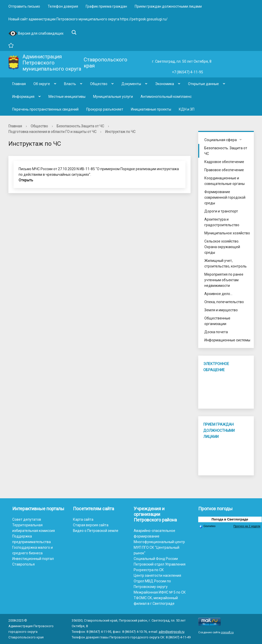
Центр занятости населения (157, 575)
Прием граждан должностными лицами (168, 6)
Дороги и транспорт (221, 211)
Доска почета (216, 332)
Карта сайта (83, 519)
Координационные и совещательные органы (224, 181)
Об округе (42, 84)
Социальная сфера (221, 140)
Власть (70, 84)
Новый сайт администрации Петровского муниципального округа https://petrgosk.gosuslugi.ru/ (88, 19)
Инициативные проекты (151, 109)
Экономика (165, 84)
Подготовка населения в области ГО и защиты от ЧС (52, 132)
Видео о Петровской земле (96, 531)
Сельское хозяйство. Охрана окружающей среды (222, 247)
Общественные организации (217, 321)
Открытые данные (203, 84)
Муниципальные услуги (113, 97)
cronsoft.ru (227, 632)
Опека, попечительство (224, 302)
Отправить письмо (24, 6)
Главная (19, 84)
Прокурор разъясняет (105, 109)
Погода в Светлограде (230, 519)
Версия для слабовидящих (36, 34)
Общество (99, 84)
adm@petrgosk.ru (172, 632)
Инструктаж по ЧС (120, 132)
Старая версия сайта (91, 525)
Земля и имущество (221, 310)
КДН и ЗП (187, 109)
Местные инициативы (67, 97)
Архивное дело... (218, 294)
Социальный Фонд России (156, 559)
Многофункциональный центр (159, 542)
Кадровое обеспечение (224, 162)
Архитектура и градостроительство (222, 222)
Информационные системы (227, 340)
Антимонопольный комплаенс (166, 97)
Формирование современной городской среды (225, 197)
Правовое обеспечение (224, 170)
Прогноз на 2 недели (247, 526)
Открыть (26, 180)
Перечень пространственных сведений (45, 109)
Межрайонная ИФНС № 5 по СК (160, 592)
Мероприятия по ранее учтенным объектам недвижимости (224, 280)
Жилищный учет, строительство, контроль (226, 263)
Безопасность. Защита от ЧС (226, 151)
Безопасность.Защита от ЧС (80, 126)
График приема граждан (106, 6)
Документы (131, 84)
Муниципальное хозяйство (227, 233)
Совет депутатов (27, 519)
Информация (23, 97)
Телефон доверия (63, 6)
